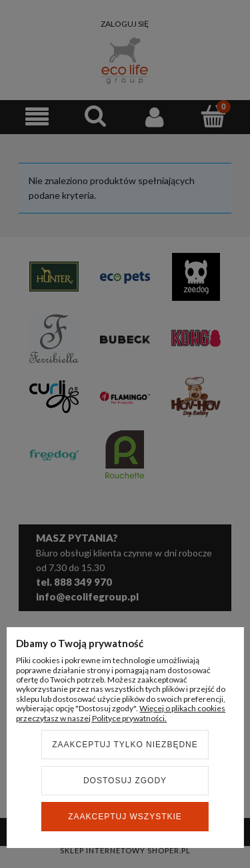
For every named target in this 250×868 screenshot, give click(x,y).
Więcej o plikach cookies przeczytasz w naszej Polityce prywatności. (121, 713)
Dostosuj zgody (125, 781)
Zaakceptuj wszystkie (125, 817)
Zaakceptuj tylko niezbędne (125, 745)
